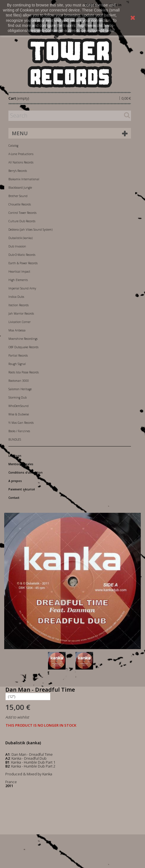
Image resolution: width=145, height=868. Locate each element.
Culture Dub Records (22, 221)
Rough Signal (17, 364)
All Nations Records (21, 162)
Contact (14, 498)
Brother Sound (18, 196)
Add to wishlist (17, 717)
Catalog (13, 146)
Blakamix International (24, 179)
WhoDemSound (19, 406)
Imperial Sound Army (22, 288)
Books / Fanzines (19, 431)
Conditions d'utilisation (26, 472)
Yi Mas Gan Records (21, 423)
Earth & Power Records (23, 263)
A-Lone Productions (21, 154)
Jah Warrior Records (21, 313)
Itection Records (19, 305)
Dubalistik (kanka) (20, 238)
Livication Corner (19, 322)
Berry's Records (18, 171)
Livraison (15, 456)
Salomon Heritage (20, 389)
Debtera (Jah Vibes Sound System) (30, 230)
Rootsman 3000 (19, 381)
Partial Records (18, 355)
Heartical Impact (19, 272)
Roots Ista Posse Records (24, 372)
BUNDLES (15, 439)
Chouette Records (20, 204)
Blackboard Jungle (20, 188)
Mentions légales (21, 464)
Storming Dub (18, 397)
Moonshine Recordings (23, 339)
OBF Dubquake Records (23, 347)
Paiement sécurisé (22, 489)
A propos (15, 481)
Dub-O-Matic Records (22, 255)
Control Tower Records (22, 213)
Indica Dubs (16, 297)
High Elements (18, 280)
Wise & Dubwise (19, 414)
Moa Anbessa (17, 330)
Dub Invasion (17, 246)
